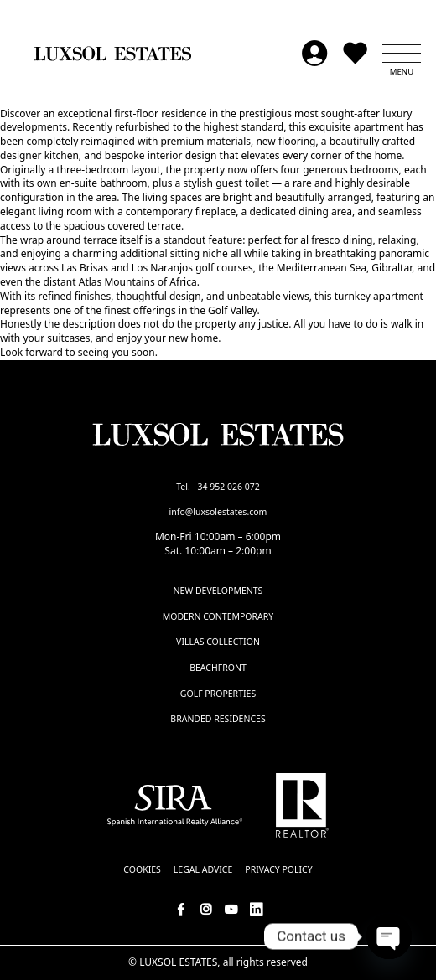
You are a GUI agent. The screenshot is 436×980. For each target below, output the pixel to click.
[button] (402, 54)
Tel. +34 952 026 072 (218, 487)
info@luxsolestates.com (218, 512)
